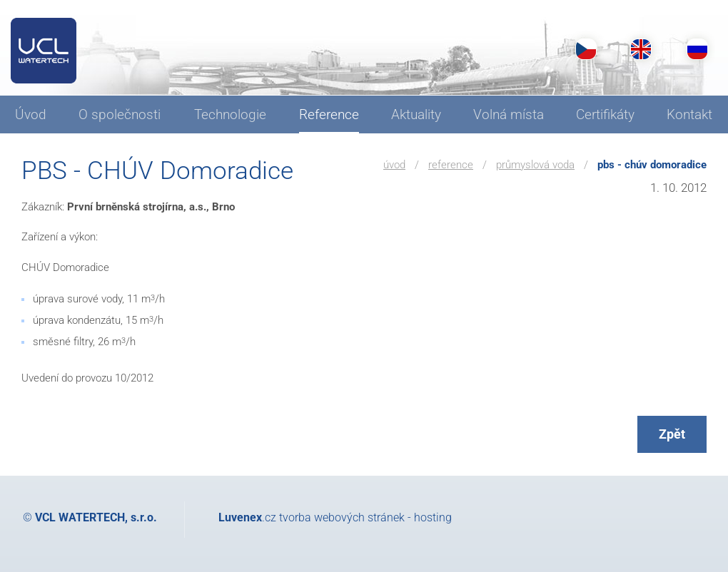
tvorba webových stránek (342, 517)
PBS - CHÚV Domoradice (652, 165)
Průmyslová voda (535, 165)
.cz (247, 517)
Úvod (394, 165)
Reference (451, 165)
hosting (433, 517)
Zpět (672, 434)
